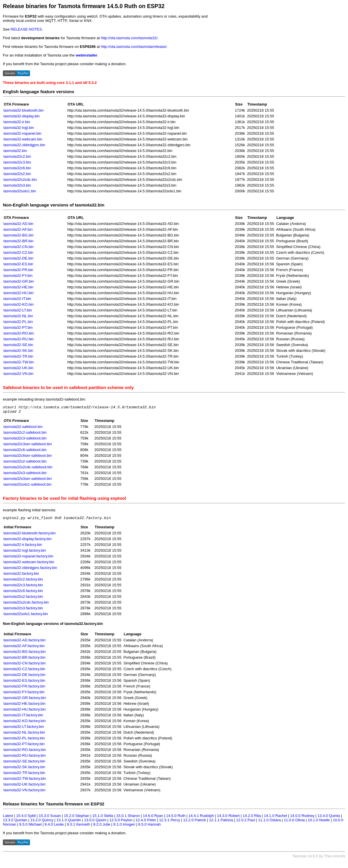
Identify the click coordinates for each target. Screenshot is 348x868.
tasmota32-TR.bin (18, 356)
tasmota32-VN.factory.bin (24, 793)
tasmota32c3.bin (17, 162)
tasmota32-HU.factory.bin (24, 712)
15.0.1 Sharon (128, 818)
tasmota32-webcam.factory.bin (29, 564)
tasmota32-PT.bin (18, 327)
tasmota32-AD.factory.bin (24, 643)
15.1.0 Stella (103, 818)
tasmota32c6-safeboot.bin (25, 451)
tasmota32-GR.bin (19, 281)
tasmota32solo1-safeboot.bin (28, 486)
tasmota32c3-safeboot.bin (25, 440)
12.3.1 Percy (170, 823)
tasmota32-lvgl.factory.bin (25, 553)
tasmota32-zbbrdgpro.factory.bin (30, 570)
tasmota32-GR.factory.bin (25, 700)
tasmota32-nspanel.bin (22, 133)
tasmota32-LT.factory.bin (24, 729)
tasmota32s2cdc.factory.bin (26, 605)
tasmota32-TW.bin (19, 362)
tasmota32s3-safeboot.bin (25, 475)
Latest (8, 818)
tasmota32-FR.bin (18, 270)
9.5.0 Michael (30, 827)
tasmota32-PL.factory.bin (24, 741)
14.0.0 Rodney (302, 818)
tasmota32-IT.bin (17, 299)
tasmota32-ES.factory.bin (24, 683)
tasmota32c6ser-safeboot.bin (28, 457)
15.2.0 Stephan (77, 818)
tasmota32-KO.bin (19, 304)
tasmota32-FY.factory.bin (24, 695)
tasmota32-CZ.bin (18, 252)
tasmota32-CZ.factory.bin (24, 671)
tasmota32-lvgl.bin (19, 128)
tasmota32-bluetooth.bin (23, 110)
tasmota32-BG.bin (19, 235)
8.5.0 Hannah (150, 827)
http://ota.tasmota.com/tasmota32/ (129, 38)
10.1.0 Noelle (319, 823)
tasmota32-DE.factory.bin (24, 677)
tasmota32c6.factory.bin (23, 593)
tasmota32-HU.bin (19, 293)
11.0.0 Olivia (294, 823)
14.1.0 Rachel (275, 818)
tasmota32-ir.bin (17, 122)
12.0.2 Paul (246, 823)
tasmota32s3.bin (17, 185)
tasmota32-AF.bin (18, 229)
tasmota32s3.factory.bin (23, 611)
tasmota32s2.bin (17, 174)
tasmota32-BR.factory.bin (24, 660)
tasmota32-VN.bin (18, 374)
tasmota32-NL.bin (18, 316)
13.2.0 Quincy (42, 823)
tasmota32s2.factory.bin (23, 599)
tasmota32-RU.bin (19, 339)
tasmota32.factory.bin (21, 576)
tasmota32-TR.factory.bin (24, 775)
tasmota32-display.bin (22, 116)
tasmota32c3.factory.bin (23, 588)
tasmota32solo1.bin (20, 191)
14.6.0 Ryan (153, 818)
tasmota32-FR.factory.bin (24, 689)
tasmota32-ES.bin (18, 264)
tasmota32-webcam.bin (23, 139)
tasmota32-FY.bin (18, 276)
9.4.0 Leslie (54, 827)
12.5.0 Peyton (121, 823)
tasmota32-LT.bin (18, 310)
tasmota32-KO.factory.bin (24, 723)
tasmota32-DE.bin (18, 258)
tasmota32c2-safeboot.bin (25, 434)
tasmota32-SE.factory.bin (24, 764)
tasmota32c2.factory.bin (23, 582)
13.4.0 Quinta (329, 818)
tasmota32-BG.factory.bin (24, 654)
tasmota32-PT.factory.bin (24, 746)
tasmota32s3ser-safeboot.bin (28, 480)
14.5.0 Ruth (176, 818)
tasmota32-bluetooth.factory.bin (30, 536)
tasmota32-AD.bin (18, 224)
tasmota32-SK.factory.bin (24, 770)
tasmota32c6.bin (17, 168)
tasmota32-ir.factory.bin (23, 547)
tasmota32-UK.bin (18, 368)
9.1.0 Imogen (124, 827)
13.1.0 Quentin (69, 823)
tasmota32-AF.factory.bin (24, 648)
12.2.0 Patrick (195, 823)
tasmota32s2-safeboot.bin (25, 463)
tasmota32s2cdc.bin (20, 180)
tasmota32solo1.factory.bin (26, 616)
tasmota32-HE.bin (18, 287)
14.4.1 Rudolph (201, 818)
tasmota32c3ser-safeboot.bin (28, 446)
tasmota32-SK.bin (18, 351)
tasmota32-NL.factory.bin (24, 735)
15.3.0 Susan (50, 818)
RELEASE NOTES (26, 29)
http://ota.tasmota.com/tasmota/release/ (134, 47)
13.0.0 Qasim (95, 823)
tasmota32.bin (15, 151)
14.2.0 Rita (252, 818)
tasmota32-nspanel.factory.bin (28, 559)
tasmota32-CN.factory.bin (24, 666)
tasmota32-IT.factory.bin (23, 718)
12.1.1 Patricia (221, 823)
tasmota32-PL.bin (18, 322)
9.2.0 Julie (102, 827)
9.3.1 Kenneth (79, 827)
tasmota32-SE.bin (18, 345)
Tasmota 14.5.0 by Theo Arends (319, 859)
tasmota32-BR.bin (18, 241)
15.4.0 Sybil (26, 818)
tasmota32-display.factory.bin (28, 541)
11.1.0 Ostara (269, 823)
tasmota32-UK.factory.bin (24, 787)
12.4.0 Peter (146, 823)
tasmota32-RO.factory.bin (25, 752)
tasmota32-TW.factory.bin (25, 781)
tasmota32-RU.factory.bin (24, 758)
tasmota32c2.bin (17, 156)
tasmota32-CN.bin (19, 247)
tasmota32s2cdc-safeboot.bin (28, 469)
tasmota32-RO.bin (19, 333)
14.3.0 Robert (228, 818)
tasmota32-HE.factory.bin (24, 706)
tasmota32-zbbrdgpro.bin (24, 145)
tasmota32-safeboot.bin (23, 428)
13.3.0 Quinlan (15, 823)
